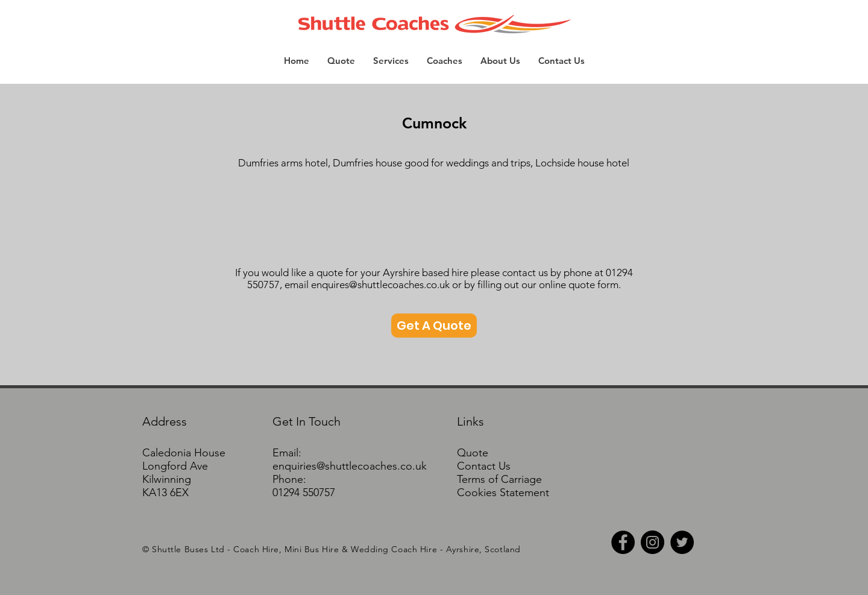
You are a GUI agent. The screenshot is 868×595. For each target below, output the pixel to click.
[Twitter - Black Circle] (682, 542)
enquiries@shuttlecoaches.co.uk (350, 466)
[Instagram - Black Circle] (653, 542)
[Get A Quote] (434, 326)
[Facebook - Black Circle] (623, 542)
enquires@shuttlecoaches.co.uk (380, 285)
